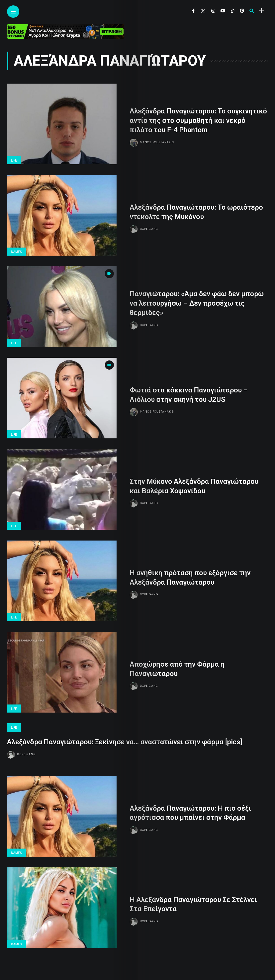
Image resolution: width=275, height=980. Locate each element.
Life (14, 160)
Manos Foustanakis (157, 142)
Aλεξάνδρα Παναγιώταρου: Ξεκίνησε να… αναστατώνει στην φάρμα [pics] (125, 742)
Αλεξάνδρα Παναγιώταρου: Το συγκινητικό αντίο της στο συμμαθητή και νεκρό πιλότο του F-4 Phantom (198, 120)
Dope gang (149, 229)
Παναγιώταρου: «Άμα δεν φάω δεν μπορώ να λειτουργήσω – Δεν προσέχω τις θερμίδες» (197, 303)
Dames (16, 252)
